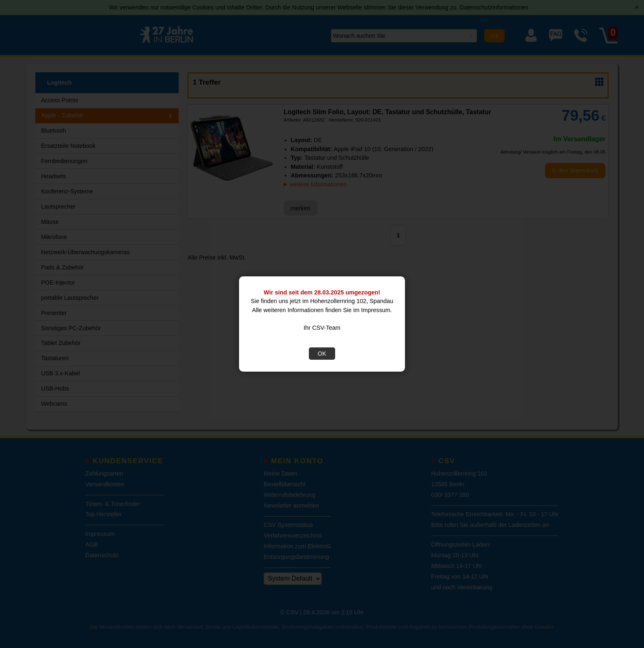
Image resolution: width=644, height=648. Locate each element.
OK (322, 354)
